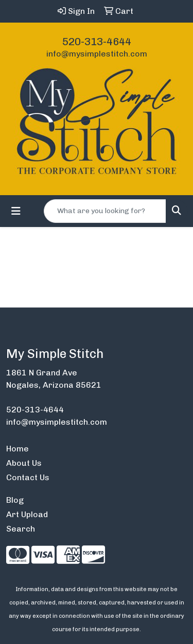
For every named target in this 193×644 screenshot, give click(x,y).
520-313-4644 (97, 42)
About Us (24, 463)
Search (21, 529)
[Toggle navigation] (16, 211)
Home (17, 449)
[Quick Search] (105, 211)
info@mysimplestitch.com (97, 54)
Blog (15, 500)
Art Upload (27, 514)
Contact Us (28, 477)
